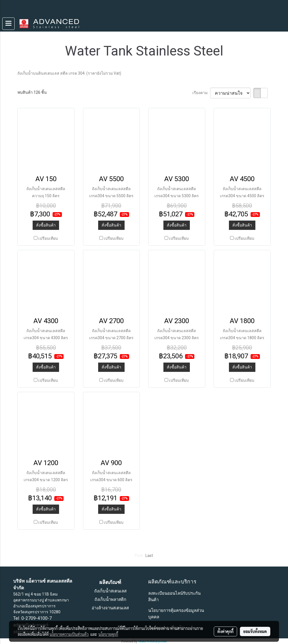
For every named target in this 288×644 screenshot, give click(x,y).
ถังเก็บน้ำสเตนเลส (110, 591)
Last (149, 556)
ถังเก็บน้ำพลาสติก (110, 599)
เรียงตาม (201, 93)
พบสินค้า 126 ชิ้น (32, 92)
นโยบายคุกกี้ (108, 634)
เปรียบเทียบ (48, 238)
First (139, 556)
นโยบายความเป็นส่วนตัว (69, 634)
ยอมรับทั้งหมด (255, 631)
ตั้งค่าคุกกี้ (225, 631)
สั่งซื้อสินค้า (46, 225)
